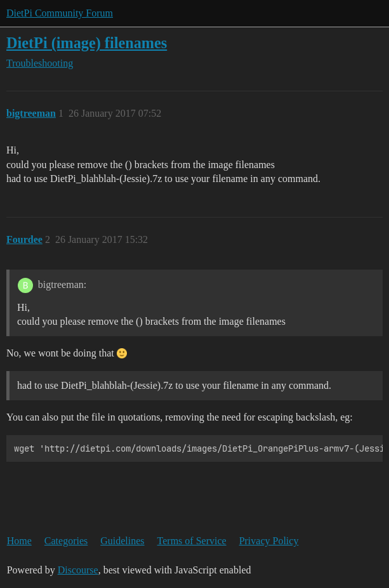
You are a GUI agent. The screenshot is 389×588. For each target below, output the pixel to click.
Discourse (78, 570)
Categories (66, 541)
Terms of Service (192, 541)
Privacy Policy (269, 541)
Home (19, 541)
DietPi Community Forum (60, 13)
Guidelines (122, 541)
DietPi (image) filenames (87, 43)
